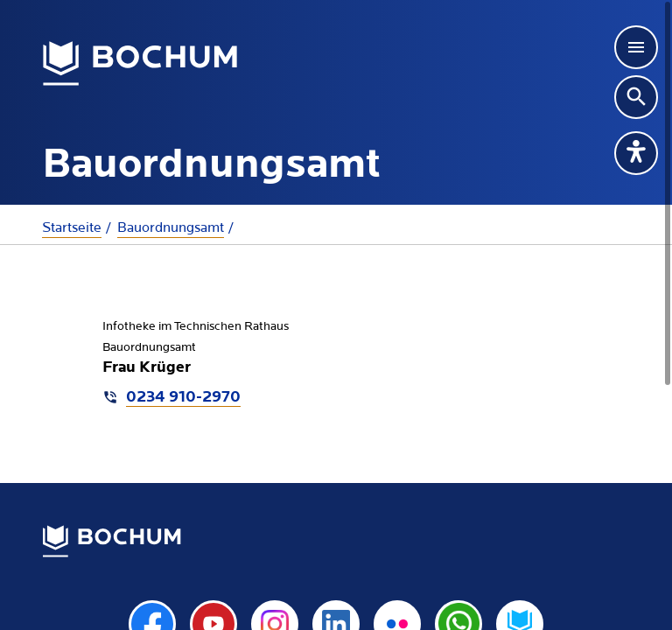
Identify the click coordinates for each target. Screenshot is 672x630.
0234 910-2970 (183, 398)
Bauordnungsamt (171, 227)
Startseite (72, 227)
